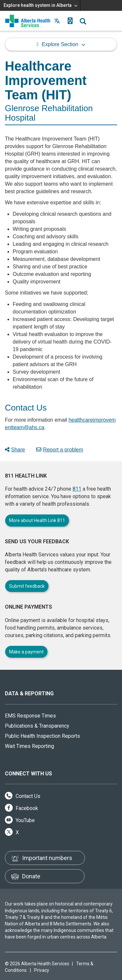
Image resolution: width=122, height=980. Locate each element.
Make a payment (26, 652)
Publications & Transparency (37, 726)
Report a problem (60, 450)
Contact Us (23, 796)
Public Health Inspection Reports (42, 736)
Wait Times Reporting (29, 746)
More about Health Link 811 (37, 520)
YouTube (20, 820)
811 (77, 489)
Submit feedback (27, 586)
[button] (70, 21)
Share (15, 450)
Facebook (21, 808)
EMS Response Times (30, 716)
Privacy (42, 970)
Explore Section (60, 44)
